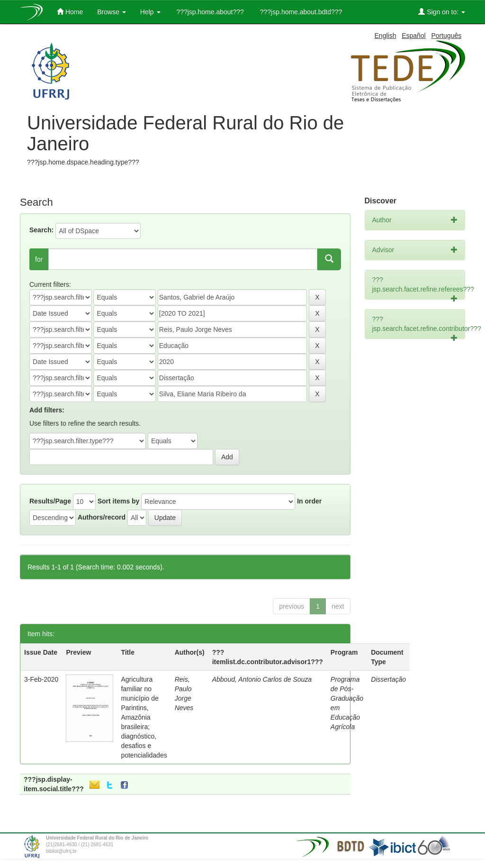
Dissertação (388, 679)
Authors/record (102, 517)
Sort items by (119, 501)
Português (446, 36)
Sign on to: (442, 12)
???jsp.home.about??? (209, 12)
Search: (41, 230)
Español (414, 36)
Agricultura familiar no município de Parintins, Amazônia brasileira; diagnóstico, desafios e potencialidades (144, 717)
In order (309, 501)
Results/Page (50, 501)
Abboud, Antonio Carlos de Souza (262, 679)
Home (70, 12)
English (386, 36)
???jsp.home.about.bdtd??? (300, 12)
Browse (112, 12)
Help (150, 12)
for (39, 259)
